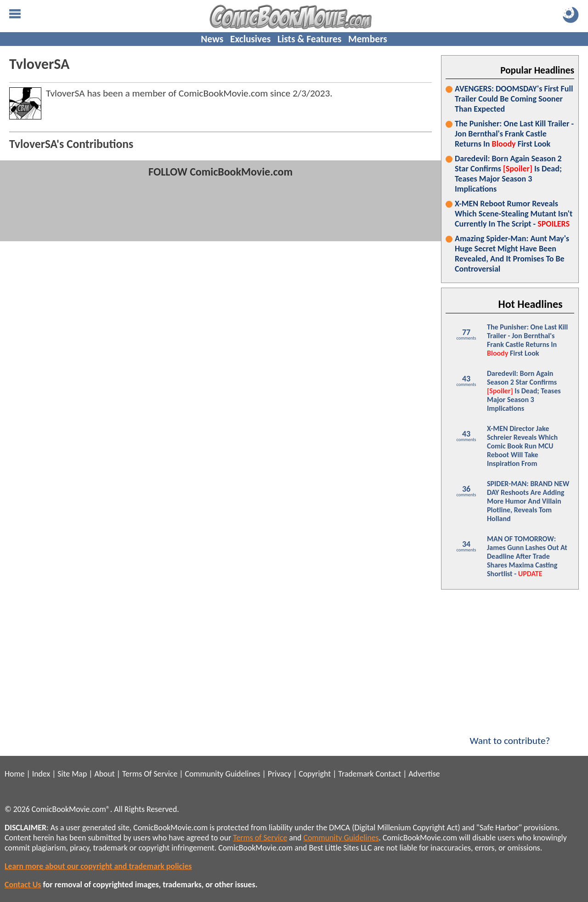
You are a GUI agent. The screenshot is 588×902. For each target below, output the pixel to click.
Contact (388, 774)
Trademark (356, 774)
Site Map (72, 774)
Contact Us (23, 885)
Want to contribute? (510, 735)
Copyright (315, 774)
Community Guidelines (222, 774)
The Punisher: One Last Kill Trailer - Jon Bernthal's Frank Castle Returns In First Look (514, 134)
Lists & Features (309, 39)
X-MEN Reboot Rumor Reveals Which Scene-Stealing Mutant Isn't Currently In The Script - (514, 214)
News (212, 39)
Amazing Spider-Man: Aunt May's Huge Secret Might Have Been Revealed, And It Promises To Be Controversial (512, 254)
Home (14, 774)
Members (368, 39)
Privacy (280, 774)
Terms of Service (260, 838)
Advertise (424, 774)
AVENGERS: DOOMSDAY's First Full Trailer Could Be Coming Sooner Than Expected (514, 99)
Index (41, 774)
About (104, 774)
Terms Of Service (150, 774)
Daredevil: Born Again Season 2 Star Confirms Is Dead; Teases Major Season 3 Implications (508, 174)
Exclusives (250, 39)
